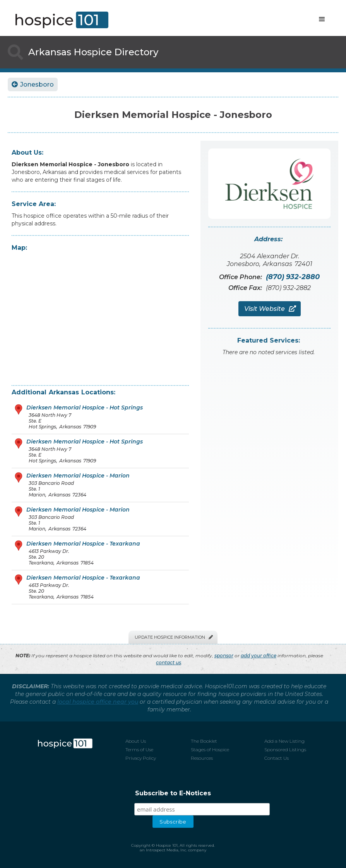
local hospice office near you (98, 702)
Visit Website (270, 309)
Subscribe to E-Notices (173, 793)
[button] (322, 19)
